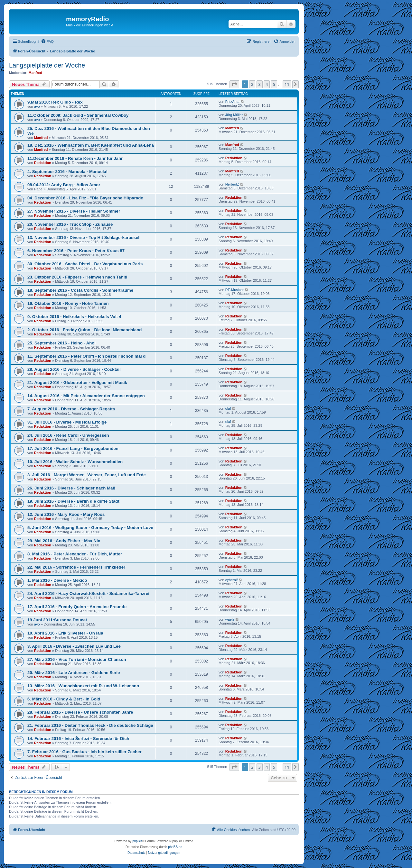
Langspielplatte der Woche (47, 65)
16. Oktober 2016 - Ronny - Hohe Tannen (68, 303)
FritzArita (232, 102)
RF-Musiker (234, 290)
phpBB (137, 841)
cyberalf (232, 580)
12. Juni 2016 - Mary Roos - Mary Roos (66, 514)
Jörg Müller (234, 115)
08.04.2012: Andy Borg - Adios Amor (64, 185)
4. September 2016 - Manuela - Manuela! (67, 172)
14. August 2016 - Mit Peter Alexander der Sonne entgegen (86, 396)
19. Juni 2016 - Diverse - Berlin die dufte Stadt (73, 501)
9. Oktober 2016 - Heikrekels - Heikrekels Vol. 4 (74, 317)
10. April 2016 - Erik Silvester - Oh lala (65, 633)
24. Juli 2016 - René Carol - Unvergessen (68, 435)
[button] (234, 84)
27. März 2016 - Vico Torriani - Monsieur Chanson (77, 659)
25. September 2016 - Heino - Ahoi (61, 343)
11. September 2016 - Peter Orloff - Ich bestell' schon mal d (86, 356)
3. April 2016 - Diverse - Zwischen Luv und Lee (74, 646)
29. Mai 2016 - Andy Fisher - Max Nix (64, 541)
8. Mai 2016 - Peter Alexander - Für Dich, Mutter (75, 554)
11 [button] (287, 84)
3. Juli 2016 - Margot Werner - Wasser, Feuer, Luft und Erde (87, 475)
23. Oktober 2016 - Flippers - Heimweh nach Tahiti (77, 277)
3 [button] (260, 84)
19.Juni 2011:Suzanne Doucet (57, 620)
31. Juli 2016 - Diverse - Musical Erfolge (67, 422)
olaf (228, 408)
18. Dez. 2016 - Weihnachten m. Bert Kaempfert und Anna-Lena (91, 145)
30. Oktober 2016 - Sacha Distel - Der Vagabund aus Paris (85, 264)
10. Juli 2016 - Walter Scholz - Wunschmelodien (75, 462)
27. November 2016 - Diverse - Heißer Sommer (74, 211)
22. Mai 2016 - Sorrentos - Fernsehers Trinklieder (76, 567)
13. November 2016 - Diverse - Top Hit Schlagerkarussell (84, 238)
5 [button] (274, 84)
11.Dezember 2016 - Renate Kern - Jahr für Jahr (75, 158)
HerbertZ (232, 184)
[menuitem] (47, 41)
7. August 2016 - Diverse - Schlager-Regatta (71, 409)
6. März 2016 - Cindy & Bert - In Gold (64, 699)
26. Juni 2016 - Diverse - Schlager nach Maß (71, 488)
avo (37, 106)
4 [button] (267, 84)
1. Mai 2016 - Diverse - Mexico (57, 580)
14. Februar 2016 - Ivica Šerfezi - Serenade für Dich (78, 739)
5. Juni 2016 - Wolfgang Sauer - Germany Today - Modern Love (90, 528)
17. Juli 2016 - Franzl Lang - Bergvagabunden (73, 448)
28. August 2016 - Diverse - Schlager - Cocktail (74, 369)
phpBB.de (175, 847)
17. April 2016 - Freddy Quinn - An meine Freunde (77, 607)
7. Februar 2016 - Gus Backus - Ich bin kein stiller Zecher (84, 752)
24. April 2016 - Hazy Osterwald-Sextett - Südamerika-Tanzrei (88, 594)
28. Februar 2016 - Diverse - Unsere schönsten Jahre (80, 712)
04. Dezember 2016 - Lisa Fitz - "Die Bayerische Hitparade (85, 198)
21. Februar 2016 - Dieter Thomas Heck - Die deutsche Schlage (90, 725)
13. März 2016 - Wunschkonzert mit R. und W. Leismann (83, 686)
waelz (230, 619)
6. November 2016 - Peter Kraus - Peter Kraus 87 (76, 251)
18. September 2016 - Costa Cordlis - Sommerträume (80, 290)
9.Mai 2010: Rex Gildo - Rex (55, 102)
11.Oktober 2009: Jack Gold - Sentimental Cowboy (78, 115)
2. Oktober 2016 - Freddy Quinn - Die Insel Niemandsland (84, 330)
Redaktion (43, 163)
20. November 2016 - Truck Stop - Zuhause (70, 224)
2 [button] (252, 84)
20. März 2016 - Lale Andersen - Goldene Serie (74, 673)
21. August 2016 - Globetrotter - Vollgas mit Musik (77, 383)
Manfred (36, 73)
